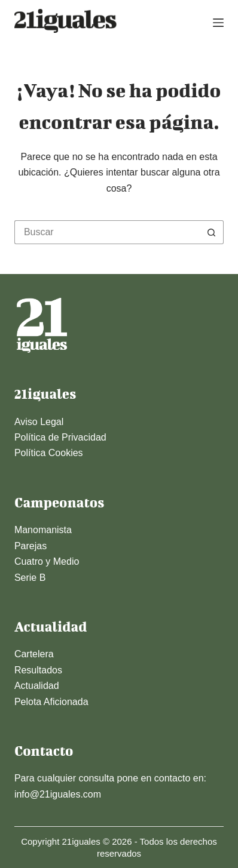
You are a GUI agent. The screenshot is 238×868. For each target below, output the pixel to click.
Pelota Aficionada (51, 702)
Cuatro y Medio (47, 561)
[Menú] (218, 23)
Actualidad (37, 686)
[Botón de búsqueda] (212, 232)
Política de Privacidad (60, 437)
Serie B (30, 578)
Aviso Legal (39, 422)
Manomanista (43, 530)
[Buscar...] (107, 232)
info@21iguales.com (58, 794)
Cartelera (34, 654)
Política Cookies (49, 453)
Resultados (38, 670)
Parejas (30, 546)
